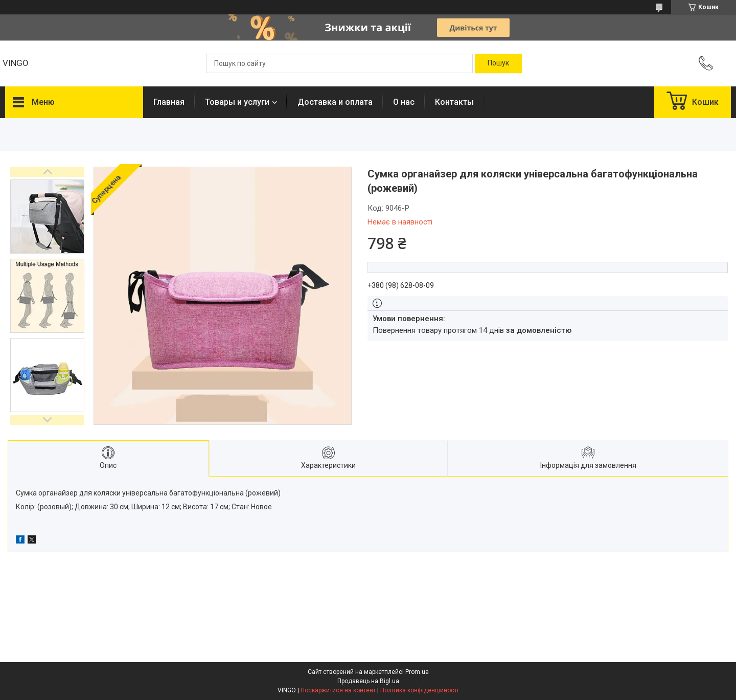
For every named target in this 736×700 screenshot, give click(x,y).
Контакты (454, 102)
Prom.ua (417, 672)
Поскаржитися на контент (338, 690)
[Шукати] (498, 63)
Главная (169, 102)
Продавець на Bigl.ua (368, 681)
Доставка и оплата (335, 102)
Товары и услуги (237, 102)
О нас (404, 102)
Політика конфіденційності (419, 690)
